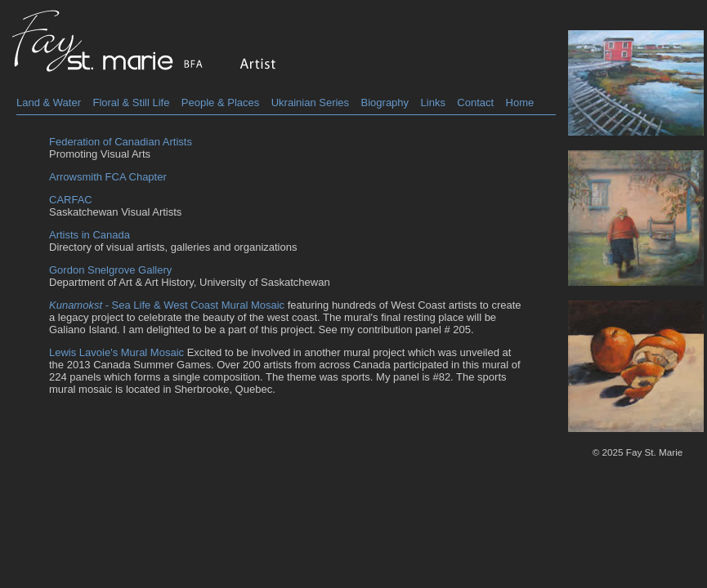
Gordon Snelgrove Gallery (110, 270)
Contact (475, 102)
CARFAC (71, 200)
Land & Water (49, 102)
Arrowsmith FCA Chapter (108, 177)
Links (433, 102)
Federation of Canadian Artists (121, 142)
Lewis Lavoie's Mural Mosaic (116, 352)
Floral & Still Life (131, 102)
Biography (385, 102)
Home (520, 102)
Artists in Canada (89, 235)
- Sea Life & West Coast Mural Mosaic (167, 305)
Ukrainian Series (310, 102)
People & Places (220, 102)
